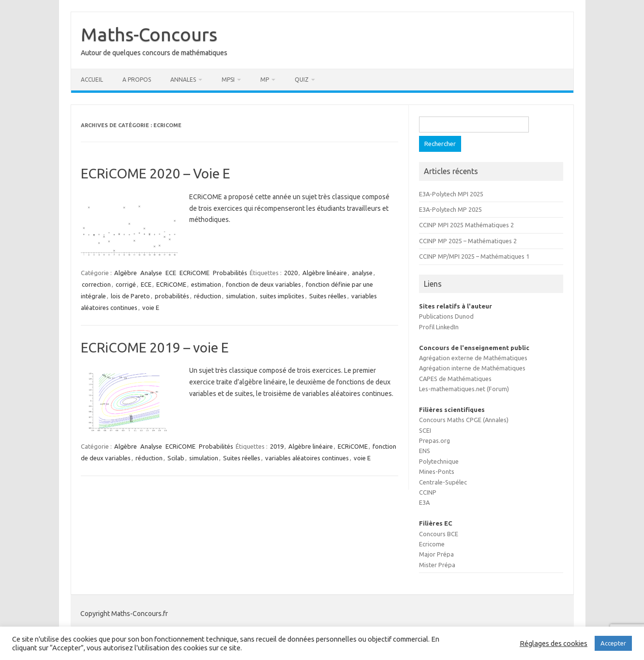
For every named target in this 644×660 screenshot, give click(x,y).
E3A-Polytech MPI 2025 (451, 194)
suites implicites (282, 296)
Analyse (151, 273)
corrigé (126, 284)
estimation (206, 284)
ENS (425, 451)
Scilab (176, 458)
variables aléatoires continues (307, 458)
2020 (291, 273)
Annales (183, 80)
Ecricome (432, 544)
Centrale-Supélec (443, 482)
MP (265, 80)
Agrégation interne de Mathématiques (472, 368)
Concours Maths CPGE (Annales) (464, 420)
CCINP (428, 492)
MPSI (228, 80)
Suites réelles (328, 296)
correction (96, 284)
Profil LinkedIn (439, 327)
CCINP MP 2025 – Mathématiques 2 (468, 241)
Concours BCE (439, 534)
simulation (240, 296)
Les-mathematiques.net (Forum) (464, 389)
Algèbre (126, 273)
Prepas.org (434, 440)
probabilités (172, 296)
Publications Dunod (446, 316)
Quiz (302, 80)
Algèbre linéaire (325, 273)
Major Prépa (436, 554)
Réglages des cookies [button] (554, 643)
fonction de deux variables (263, 284)
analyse (362, 273)
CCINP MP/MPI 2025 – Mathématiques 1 (474, 256)
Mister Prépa (437, 565)
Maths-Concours (149, 34)
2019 (277, 446)
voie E (151, 308)
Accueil (92, 80)
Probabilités (230, 273)
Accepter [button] (613, 643)
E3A (424, 502)
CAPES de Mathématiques (455, 379)
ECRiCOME (195, 273)
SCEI (425, 430)
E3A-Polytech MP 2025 (450, 209)
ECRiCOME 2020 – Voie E (156, 173)
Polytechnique (439, 461)
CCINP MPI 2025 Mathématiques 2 (466, 225)
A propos (137, 80)
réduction (208, 296)
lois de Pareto (130, 296)
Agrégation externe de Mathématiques (473, 358)
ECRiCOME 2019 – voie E (155, 347)
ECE (171, 273)
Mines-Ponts (437, 471)
